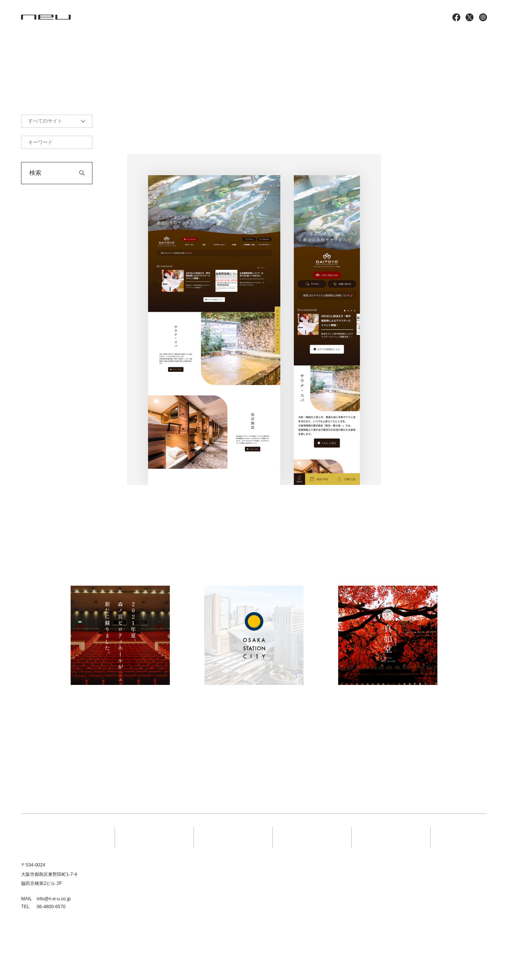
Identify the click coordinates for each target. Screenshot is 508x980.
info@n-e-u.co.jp (54, 899)
